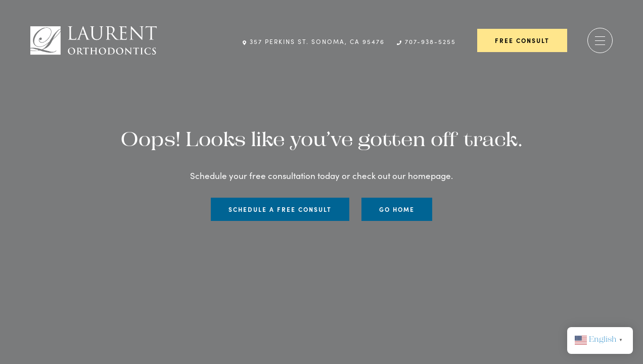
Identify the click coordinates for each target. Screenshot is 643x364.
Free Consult (522, 40)
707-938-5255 (426, 41)
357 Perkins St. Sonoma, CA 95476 (314, 41)
